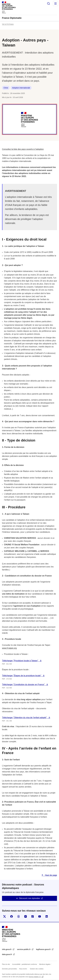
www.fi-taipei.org (9, 648)
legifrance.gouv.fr (44, 949)
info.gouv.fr (7, 949)
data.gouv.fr (7, 954)
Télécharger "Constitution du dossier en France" (24, 685)
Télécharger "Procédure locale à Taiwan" (20, 661)
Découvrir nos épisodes (29, 898)
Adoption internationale (21, 88)
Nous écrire (23, 969)
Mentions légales (45, 964)
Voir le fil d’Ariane (8, 24)
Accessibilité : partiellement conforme (25, 964)
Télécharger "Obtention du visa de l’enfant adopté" (25, 718)
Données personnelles (9, 969)
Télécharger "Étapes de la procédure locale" (22, 676)
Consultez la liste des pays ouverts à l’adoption (23, 149)
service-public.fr (24, 949)
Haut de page (51, 875)
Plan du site (6, 964)
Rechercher (48, 4)
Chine (6, 88)
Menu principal (55, 4)
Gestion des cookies (37, 969)
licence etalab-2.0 (35, 977)
